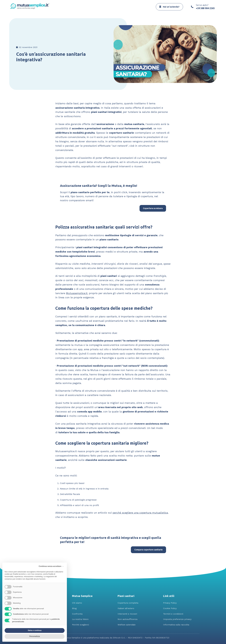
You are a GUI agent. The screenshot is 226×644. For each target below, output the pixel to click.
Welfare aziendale (127, 625)
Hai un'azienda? (169, 7)
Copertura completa (128, 603)
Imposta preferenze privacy (177, 619)
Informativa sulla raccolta (176, 625)
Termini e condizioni (173, 614)
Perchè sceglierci (80, 625)
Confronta (77, 614)
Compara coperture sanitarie (148, 550)
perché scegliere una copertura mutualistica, (141, 513)
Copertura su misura (153, 208)
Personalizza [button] (35, 636)
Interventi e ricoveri (127, 614)
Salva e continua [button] (35, 630)
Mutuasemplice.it (77, 293)
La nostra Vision (80, 619)
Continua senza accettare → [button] (51, 566)
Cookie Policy (170, 608)
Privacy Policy (170, 603)
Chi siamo (77, 603)
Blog (74, 608)
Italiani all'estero (126, 608)
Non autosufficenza (127, 619)
